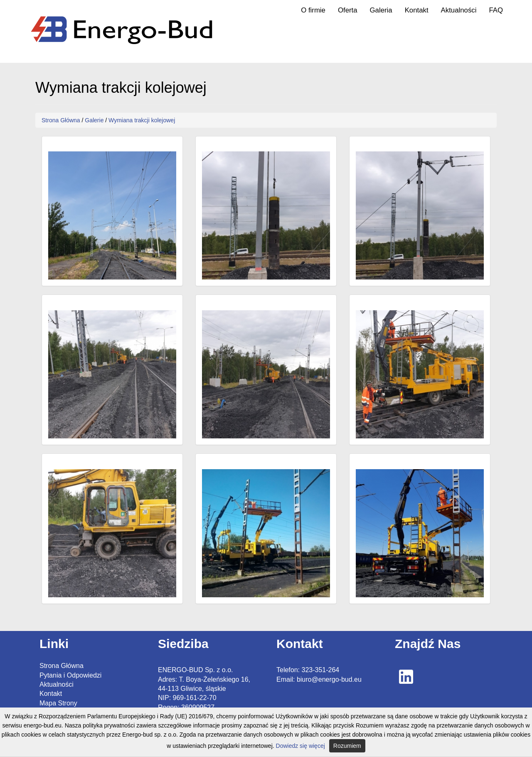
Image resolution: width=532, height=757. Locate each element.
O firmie (313, 10)
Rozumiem (347, 746)
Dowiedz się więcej (300, 746)
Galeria (381, 10)
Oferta (348, 10)
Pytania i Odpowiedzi (70, 675)
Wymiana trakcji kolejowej (142, 120)
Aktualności (459, 10)
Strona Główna (61, 120)
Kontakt (417, 10)
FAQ (496, 10)
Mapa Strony (58, 703)
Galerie (94, 120)
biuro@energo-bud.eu (329, 679)
